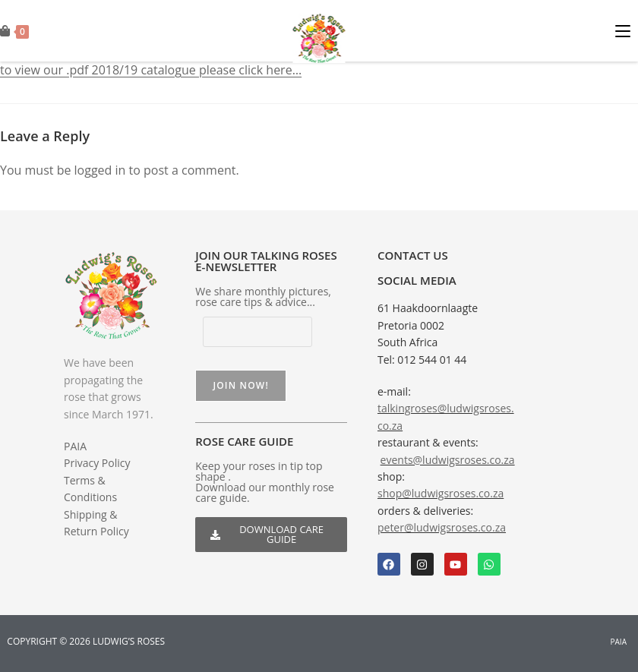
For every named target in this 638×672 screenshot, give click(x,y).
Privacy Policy (97, 463)
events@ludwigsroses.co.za (448, 460)
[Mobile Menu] (627, 30)
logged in (100, 170)
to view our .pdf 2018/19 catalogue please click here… (151, 70)
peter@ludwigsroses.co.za (442, 527)
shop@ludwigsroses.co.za (441, 493)
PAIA (75, 446)
